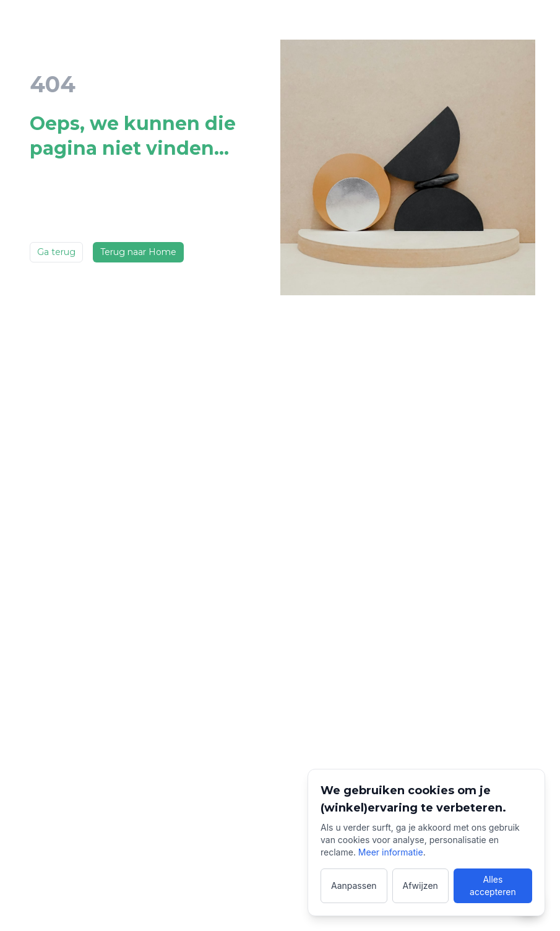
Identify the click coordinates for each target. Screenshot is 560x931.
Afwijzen (420, 886)
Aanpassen (354, 886)
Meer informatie (391, 852)
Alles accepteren (493, 886)
